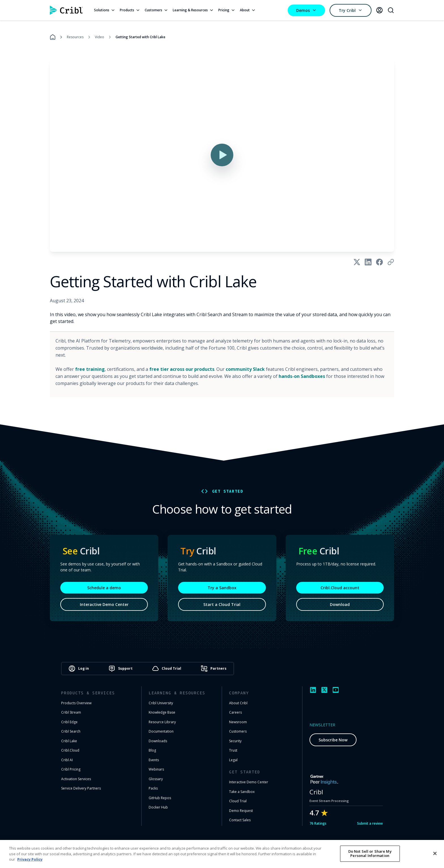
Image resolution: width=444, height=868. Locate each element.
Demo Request (241, 811)
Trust (233, 750)
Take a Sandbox (242, 792)
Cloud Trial (238, 801)
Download (340, 604)
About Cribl (238, 703)
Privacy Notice (331, 850)
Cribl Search (71, 731)
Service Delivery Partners (81, 788)
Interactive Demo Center (104, 604)
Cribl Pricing (71, 769)
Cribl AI (67, 760)
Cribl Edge (69, 722)
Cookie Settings (367, 850)
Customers (156, 10)
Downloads (158, 741)
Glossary (156, 779)
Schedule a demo (104, 588)
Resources (75, 37)
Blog (152, 750)
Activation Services (76, 779)
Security (235, 741)
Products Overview (76, 703)
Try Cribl (351, 10)
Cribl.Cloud (70, 750)
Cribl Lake (69, 741)
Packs (153, 788)
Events (154, 760)
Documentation (161, 731)
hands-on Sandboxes (302, 376)
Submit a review (370, 823)
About (248, 10)
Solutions (105, 10)
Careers (235, 712)
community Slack (245, 369)
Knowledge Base (162, 712)
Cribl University (161, 703)
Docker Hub (158, 807)
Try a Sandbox (222, 588)
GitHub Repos (160, 798)
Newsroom (238, 722)
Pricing (227, 10)
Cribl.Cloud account (340, 588)
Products (130, 10)
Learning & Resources (193, 10)
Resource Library (162, 722)
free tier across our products (182, 369)
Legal (233, 760)
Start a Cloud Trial (222, 604)
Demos (306, 10)
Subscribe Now (333, 740)
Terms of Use (297, 850)
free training (90, 369)
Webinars (156, 769)
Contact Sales (240, 820)
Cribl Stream (71, 712)
